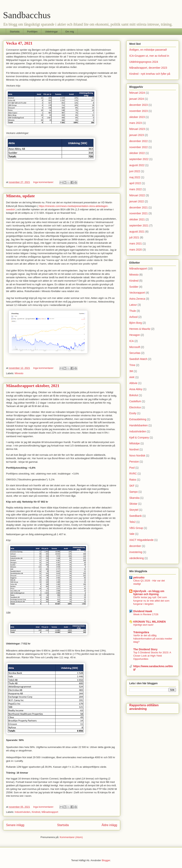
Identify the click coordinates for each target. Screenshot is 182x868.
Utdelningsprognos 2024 (144, 62)
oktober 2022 (137, 153)
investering (136, 552)
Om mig (70, 32)
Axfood (133, 317)
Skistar (133, 504)
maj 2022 (135, 177)
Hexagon (135, 335)
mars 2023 (136, 123)
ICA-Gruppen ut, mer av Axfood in (149, 56)
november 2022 (138, 147)
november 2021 (138, 213)
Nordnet (134, 449)
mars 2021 (136, 244)
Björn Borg (136, 323)
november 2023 (138, 111)
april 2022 (135, 183)
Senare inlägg (15, 825)
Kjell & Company (139, 438)
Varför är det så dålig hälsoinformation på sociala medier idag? (153, 639)
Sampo (133, 492)
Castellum (135, 401)
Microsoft (135, 347)
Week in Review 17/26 (146, 614)
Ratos (133, 480)
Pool (132, 468)
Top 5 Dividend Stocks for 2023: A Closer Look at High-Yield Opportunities (152, 656)
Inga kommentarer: (44, 182)
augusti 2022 (137, 165)
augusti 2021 (137, 232)
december (135, 546)
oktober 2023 (137, 117)
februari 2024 (137, 93)
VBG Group (136, 528)
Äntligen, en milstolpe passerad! (148, 50)
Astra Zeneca (137, 299)
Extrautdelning (138, 419)
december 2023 (138, 105)
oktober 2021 (137, 219)
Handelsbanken (138, 425)
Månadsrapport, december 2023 (148, 68)
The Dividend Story (145, 649)
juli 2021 (134, 237)
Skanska (134, 498)
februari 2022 (137, 195)
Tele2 (132, 522)
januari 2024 (137, 99)
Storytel (134, 510)
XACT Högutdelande (141, 540)
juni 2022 (135, 171)
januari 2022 (137, 201)
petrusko (139, 577)
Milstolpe (135, 443)
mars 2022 (136, 189)
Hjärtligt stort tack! (143, 625)
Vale (132, 534)
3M (131, 371)
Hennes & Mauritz (140, 329)
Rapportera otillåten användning (144, 707)
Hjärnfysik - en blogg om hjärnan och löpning (149, 593)
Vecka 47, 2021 (19, 43)
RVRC (133, 474)
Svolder (134, 287)
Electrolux (135, 407)
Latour (133, 305)
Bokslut (134, 395)
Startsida (15, 32)
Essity (133, 413)
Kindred (36, 812)
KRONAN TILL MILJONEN (149, 622)
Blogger (106, 860)
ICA (131, 341)
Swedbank (135, 516)
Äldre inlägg (109, 825)
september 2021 (139, 225)
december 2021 (138, 207)
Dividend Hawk (143, 611)
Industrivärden (23, 812)
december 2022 (138, 141)
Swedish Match (138, 359)
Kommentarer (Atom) (71, 837)
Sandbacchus (27, 15)
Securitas (135, 353)
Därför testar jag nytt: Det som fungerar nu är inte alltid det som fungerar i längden (151, 601)
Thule (133, 311)
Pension (134, 462)
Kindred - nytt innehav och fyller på (150, 74)
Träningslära (141, 632)
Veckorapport (137, 293)
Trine (132, 365)
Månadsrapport (50, 812)
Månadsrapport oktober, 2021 (33, 386)
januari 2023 (137, 135)
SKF (132, 486)
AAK (132, 377)
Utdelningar (51, 32)
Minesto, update (20, 196)
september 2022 (139, 159)
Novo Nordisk (137, 456)
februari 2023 (137, 129)
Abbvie (133, 383)
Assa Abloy (136, 389)
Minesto (19, 373)
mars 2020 (136, 250)
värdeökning (136, 558)
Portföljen (32, 32)
